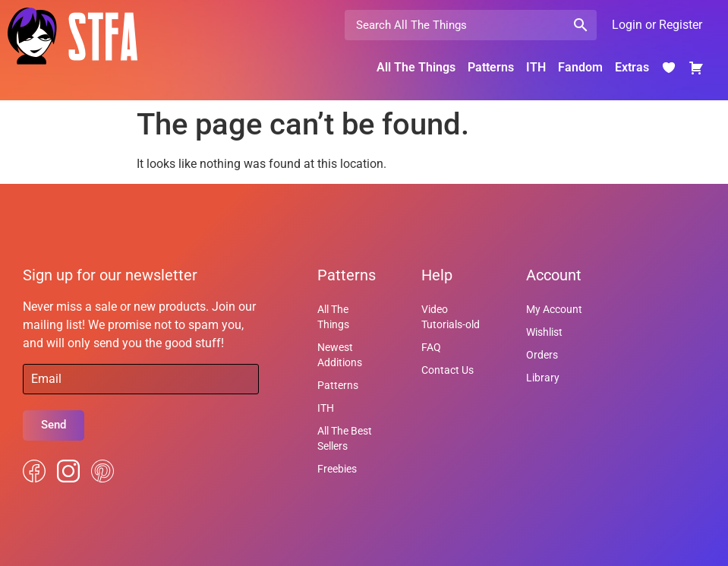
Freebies (337, 469)
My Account (554, 309)
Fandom (580, 67)
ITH (536, 67)
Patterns (491, 67)
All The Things (416, 67)
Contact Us (448, 370)
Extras (632, 67)
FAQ (431, 347)
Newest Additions (340, 355)
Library (543, 378)
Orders (542, 355)
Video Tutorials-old (451, 317)
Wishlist (544, 332)
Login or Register (657, 25)
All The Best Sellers (345, 438)
